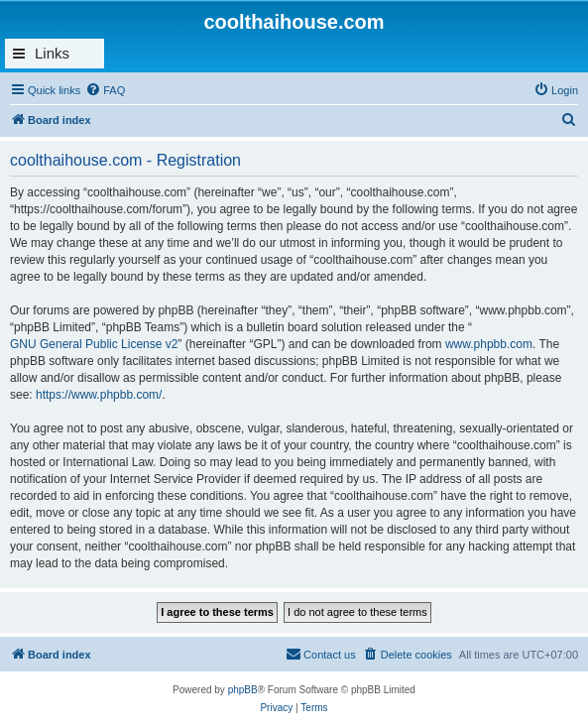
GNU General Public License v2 (94, 344)
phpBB (243, 690)
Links (52, 53)
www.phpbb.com (489, 344)
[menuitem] (105, 90)
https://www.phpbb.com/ (99, 395)
